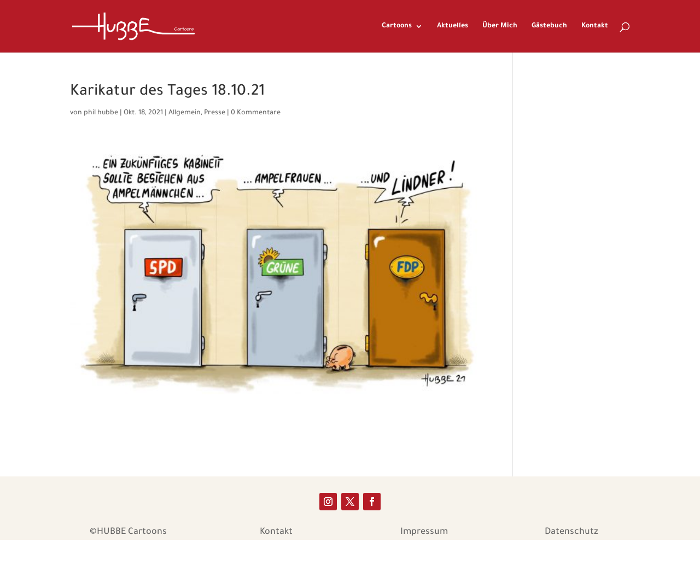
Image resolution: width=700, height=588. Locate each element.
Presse (215, 113)
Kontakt (595, 26)
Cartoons (397, 26)
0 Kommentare (256, 113)
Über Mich (500, 26)
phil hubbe (101, 113)
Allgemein (185, 113)
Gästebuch (549, 26)
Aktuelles (453, 26)
